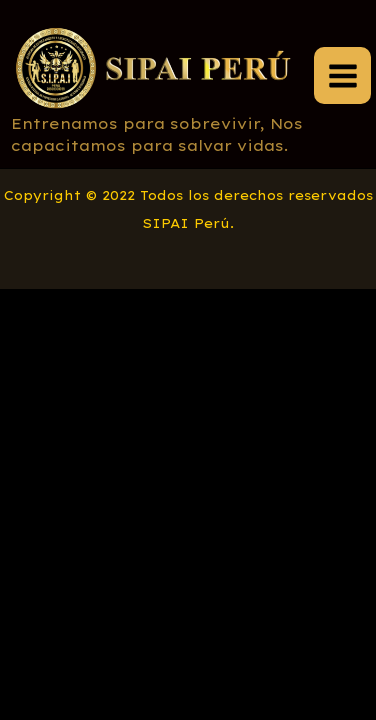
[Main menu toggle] (342, 75)
